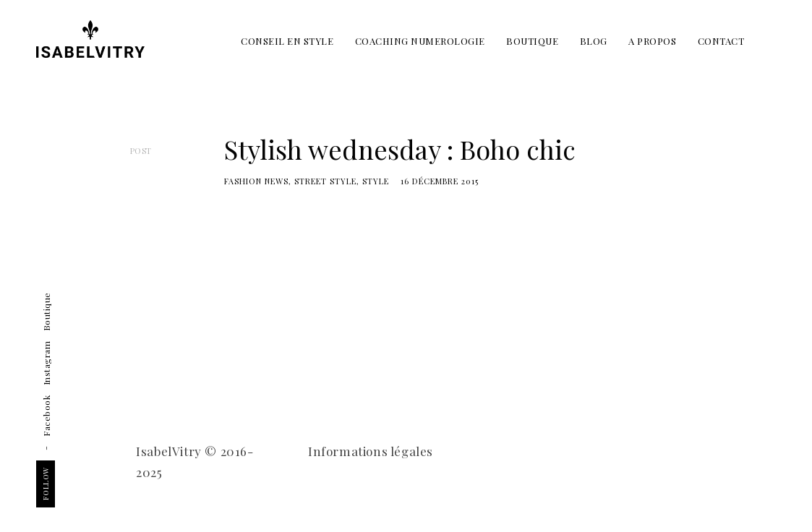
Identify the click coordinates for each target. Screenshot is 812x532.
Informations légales (371, 451)
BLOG (594, 41)
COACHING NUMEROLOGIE (420, 41)
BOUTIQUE (532, 41)
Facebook (46, 416)
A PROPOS (652, 41)
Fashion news (256, 181)
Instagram (46, 364)
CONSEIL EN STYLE (287, 41)
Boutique (46, 312)
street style (325, 181)
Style (376, 181)
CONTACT (721, 41)
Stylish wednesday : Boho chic (400, 149)
